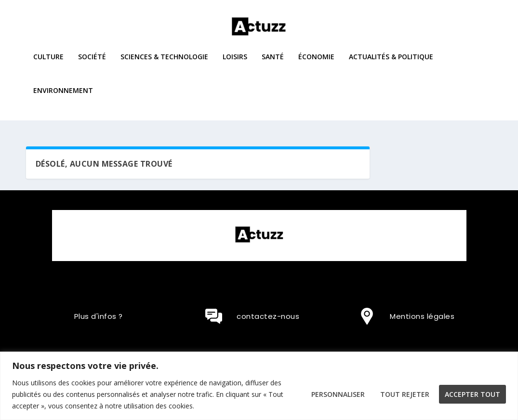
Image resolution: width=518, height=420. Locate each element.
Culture (48, 64)
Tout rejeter (405, 394)
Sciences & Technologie (164, 64)
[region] (259, 386)
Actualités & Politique (391, 64)
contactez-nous (268, 316)
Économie (316, 64)
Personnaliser (338, 394)
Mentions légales (422, 316)
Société (92, 64)
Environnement (63, 98)
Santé (273, 64)
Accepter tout (472, 394)
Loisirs (235, 64)
